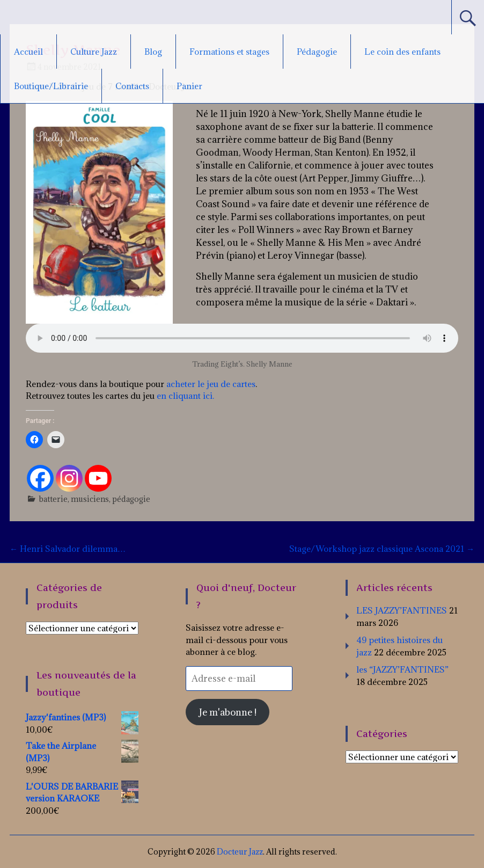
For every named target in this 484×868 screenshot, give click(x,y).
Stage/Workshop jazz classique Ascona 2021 (382, 549)
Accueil (28, 52)
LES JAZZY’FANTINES (402, 610)
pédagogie (131, 499)
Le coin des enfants (402, 52)
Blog (153, 52)
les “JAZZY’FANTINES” (402, 669)
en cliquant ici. (184, 396)
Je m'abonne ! (228, 712)
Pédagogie (317, 52)
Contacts (132, 86)
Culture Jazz (94, 52)
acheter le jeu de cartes (211, 384)
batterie (53, 499)
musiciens (90, 499)
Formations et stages (229, 52)
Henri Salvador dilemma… (68, 549)
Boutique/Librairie (51, 86)
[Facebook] (40, 478)
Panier (189, 86)
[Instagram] (69, 478)
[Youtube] (98, 478)
